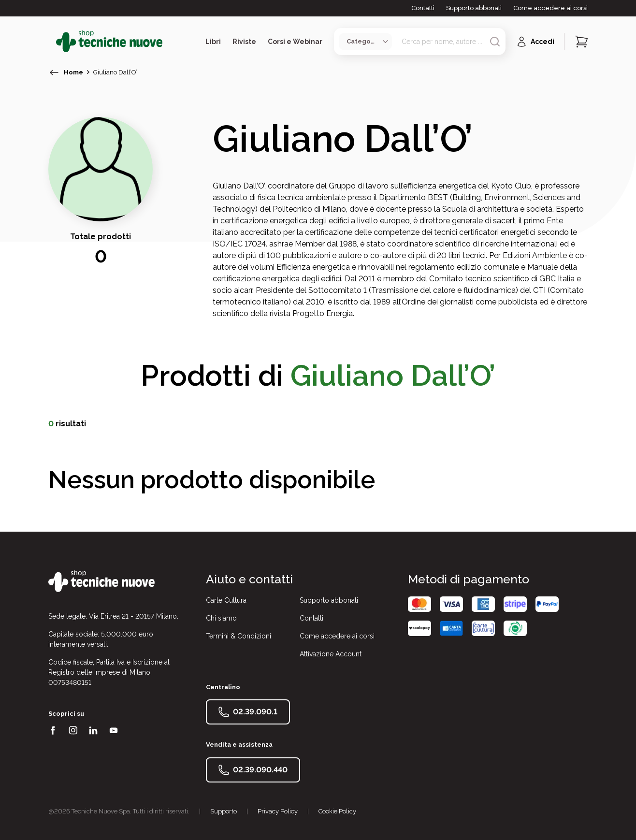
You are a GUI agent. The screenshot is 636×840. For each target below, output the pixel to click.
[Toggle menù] (52, 42)
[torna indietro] (54, 72)
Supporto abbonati (474, 8)
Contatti (423, 8)
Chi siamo (221, 618)
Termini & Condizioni (238, 636)
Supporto (224, 811)
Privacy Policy (278, 811)
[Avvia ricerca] (495, 42)
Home (73, 72)
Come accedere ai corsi (550, 8)
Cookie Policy (337, 811)
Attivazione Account (331, 654)
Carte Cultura (226, 600)
